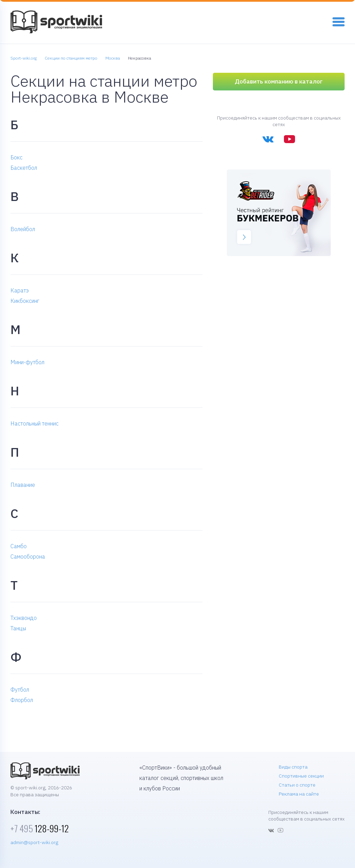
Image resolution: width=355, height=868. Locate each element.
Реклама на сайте (299, 794)
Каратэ (20, 290)
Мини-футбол (27, 362)
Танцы (18, 628)
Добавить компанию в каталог (279, 81)
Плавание (23, 485)
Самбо (19, 546)
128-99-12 (40, 828)
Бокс (16, 157)
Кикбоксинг (25, 301)
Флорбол (22, 700)
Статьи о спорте (297, 785)
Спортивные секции (301, 776)
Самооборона (28, 556)
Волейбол (23, 229)
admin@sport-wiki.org (34, 842)
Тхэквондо (24, 618)
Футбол (20, 690)
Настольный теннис (34, 423)
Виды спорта (293, 767)
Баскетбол (24, 168)
